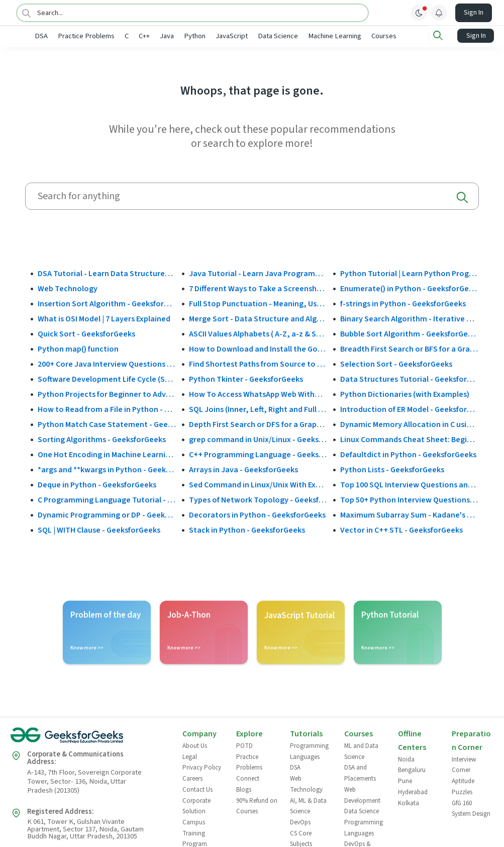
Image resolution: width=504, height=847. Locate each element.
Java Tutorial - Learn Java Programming (258, 273)
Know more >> (87, 647)
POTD (244, 745)
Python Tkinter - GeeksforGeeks (246, 378)
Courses (417, 36)
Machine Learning (367, 36)
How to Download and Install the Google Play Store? (258, 348)
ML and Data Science (361, 750)
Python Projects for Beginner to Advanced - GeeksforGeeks (107, 393)
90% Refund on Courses (257, 805)
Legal (190, 756)
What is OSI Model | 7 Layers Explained (104, 318)
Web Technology (68, 288)
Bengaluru (412, 770)
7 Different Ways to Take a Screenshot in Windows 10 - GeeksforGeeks (258, 288)
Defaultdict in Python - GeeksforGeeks (408, 454)
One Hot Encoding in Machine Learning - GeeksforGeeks (107, 454)
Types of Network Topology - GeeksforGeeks (258, 499)
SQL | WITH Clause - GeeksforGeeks (99, 529)
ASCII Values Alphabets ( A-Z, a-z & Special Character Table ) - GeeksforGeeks (258, 333)
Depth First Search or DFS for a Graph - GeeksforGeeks (258, 423)
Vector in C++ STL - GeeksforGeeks (401, 529)
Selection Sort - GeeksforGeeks (396, 363)
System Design (471, 813)
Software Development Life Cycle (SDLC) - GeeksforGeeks (107, 378)
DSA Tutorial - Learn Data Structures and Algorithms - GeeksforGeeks (107, 273)
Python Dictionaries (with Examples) (405, 393)
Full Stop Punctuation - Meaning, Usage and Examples (258, 303)
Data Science (311, 36)
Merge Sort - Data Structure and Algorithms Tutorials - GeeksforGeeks (258, 318)
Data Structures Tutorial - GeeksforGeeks (410, 378)
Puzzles (462, 791)
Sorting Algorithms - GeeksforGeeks (102, 439)
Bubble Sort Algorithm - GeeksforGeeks (410, 333)
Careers (192, 778)
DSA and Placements (360, 773)
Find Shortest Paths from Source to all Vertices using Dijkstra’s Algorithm (258, 363)
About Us (195, 745)
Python (227, 36)
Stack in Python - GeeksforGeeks (247, 529)
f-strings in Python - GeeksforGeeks (403, 303)
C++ (177, 36)
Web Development (362, 794)
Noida (406, 758)
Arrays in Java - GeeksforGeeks (243, 469)
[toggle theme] (419, 13)
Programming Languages (309, 750)
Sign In (474, 13)
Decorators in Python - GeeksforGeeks (257, 514)
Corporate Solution (196, 805)
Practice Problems (119, 36)
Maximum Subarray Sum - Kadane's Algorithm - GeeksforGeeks (410, 514)
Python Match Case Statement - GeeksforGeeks (107, 423)
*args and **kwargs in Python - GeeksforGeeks (107, 469)
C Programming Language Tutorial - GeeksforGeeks (107, 499)
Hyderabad (413, 791)
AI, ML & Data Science (308, 805)
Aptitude (463, 781)
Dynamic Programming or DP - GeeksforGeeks (107, 514)
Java (199, 36)
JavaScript (264, 36)
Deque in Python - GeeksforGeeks (97, 484)
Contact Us (197, 789)
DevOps (300, 821)
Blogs (244, 789)
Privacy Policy (202, 767)
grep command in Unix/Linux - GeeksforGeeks (258, 439)
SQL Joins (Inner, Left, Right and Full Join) (258, 408)
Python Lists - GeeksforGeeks (392, 469)
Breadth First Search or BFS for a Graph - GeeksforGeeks (410, 348)
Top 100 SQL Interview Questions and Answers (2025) (410, 484)
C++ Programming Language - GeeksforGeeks (258, 454)
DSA (74, 36)
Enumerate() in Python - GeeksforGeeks (410, 288)
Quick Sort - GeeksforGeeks (86, 333)
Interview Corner (464, 764)
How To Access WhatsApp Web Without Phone (258, 393)
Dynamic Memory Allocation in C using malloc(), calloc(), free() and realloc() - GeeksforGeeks (410, 423)
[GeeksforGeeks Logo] (88, 738)
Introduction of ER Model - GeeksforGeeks (410, 408)
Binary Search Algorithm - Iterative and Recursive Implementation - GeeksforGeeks (410, 318)
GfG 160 (462, 802)
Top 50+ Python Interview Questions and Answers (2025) (410, 499)
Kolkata (409, 802)
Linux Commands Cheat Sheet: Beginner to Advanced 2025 (410, 439)
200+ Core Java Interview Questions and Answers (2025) (107, 363)
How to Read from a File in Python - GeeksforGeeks (107, 408)
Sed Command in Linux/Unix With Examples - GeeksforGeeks (258, 484)
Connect (248, 778)
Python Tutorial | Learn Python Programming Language (410, 273)
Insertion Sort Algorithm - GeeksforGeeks (107, 303)
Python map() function (78, 348)
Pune (405, 781)
